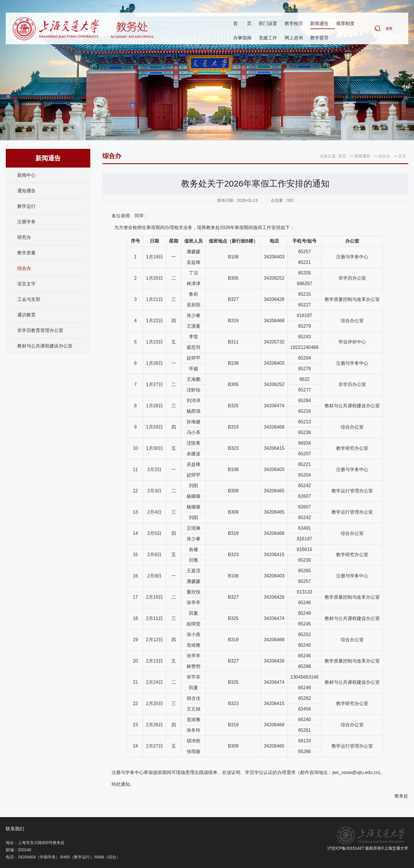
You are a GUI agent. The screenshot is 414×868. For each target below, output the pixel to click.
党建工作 (268, 38)
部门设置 (268, 24)
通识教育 (26, 315)
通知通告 (26, 191)
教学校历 (294, 24)
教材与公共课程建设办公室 (45, 346)
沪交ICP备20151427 (346, 848)
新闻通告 (319, 24)
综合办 (24, 268)
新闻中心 (26, 175)
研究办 (24, 237)
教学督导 (319, 38)
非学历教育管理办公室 (40, 330)
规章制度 (345, 24)
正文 (402, 156)
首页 (242, 24)
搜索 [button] (389, 29)
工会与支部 (29, 299)
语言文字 (26, 284)
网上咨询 (294, 38)
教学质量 (26, 253)
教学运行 (26, 206)
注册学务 (26, 222)
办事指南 (242, 38)
